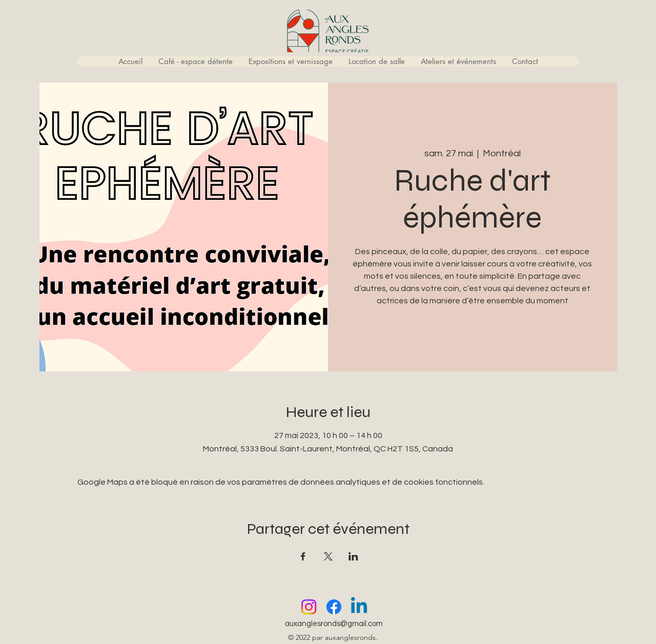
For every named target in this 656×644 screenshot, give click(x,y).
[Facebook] (334, 607)
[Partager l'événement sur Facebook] (303, 556)
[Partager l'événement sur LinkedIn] (353, 556)
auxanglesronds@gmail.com (334, 624)
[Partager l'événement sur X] (328, 556)
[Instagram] (309, 607)
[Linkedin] (359, 607)
